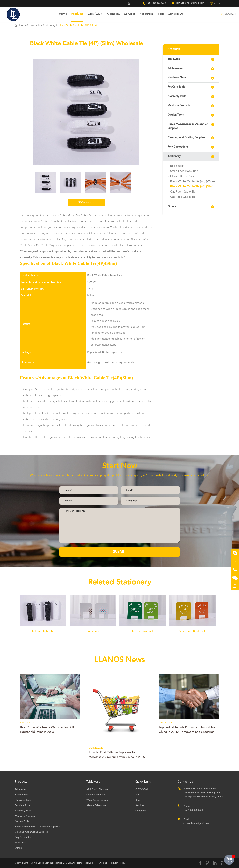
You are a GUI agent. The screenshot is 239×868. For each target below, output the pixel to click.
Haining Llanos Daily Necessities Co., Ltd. (50, 863)
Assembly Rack (177, 96)
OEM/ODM (95, 14)
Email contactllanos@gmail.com (197, 821)
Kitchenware (175, 68)
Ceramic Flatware (96, 795)
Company (114, 14)
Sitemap (103, 863)
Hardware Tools (177, 78)
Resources (147, 14)
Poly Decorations (178, 147)
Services (130, 14)
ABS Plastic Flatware (97, 789)
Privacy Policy (118, 863)
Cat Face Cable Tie (183, 197)
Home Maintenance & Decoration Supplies (188, 126)
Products (77, 14)
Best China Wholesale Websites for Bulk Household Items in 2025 (47, 730)
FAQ (138, 795)
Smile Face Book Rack (185, 171)
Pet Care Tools (176, 87)
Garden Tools (176, 115)
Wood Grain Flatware (98, 800)
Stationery (49, 25)
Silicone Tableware (96, 805)
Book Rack (177, 166)
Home (63, 14)
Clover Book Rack (182, 176)
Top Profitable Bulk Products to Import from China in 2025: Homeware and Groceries (188, 730)
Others (172, 207)
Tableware (174, 59)
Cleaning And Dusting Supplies (186, 138)
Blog (161, 14)
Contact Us (176, 14)
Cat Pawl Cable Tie (183, 192)
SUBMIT (119, 552)
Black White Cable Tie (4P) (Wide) (192, 181)
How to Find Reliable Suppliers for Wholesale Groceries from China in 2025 (117, 755)
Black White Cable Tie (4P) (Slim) (78, 25)
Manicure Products (179, 106)
